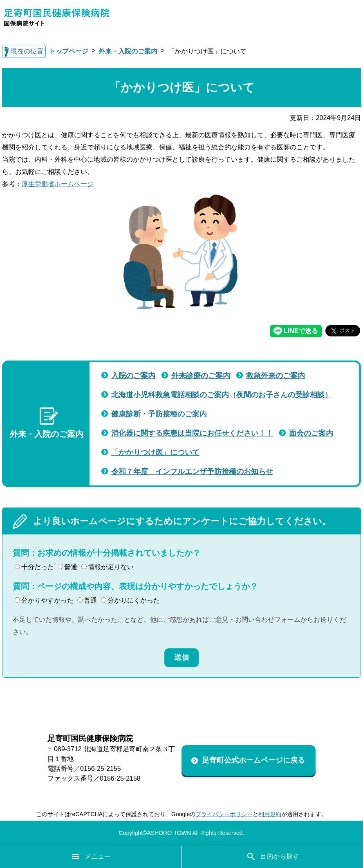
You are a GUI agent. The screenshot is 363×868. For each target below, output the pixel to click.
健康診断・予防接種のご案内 (159, 414)
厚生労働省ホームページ (58, 184)
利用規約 (270, 814)
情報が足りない (108, 567)
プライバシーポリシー (224, 814)
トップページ (69, 51)
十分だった (34, 567)
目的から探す (273, 857)
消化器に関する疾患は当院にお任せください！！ (192, 433)
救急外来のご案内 (276, 376)
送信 (181, 657)
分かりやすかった (44, 600)
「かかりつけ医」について (155, 452)
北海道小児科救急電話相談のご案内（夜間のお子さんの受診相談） (222, 395)
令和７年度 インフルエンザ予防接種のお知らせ (192, 472)
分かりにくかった (130, 600)
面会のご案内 (311, 433)
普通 (67, 567)
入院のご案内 (133, 376)
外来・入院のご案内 (128, 51)
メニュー (91, 857)
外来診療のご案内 (201, 376)
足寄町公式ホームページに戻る (253, 760)
